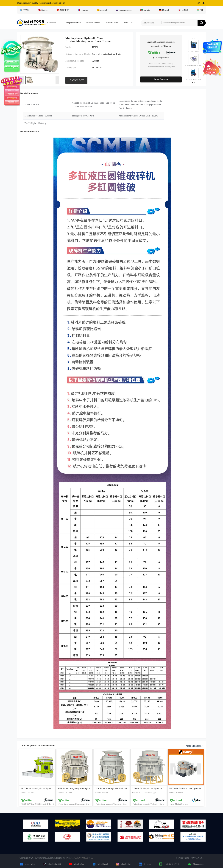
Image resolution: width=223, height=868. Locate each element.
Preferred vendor (93, 23)
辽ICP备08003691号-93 (82, 858)
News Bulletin (112, 23)
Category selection (73, 23)
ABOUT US (128, 23)
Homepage (51, 23)
